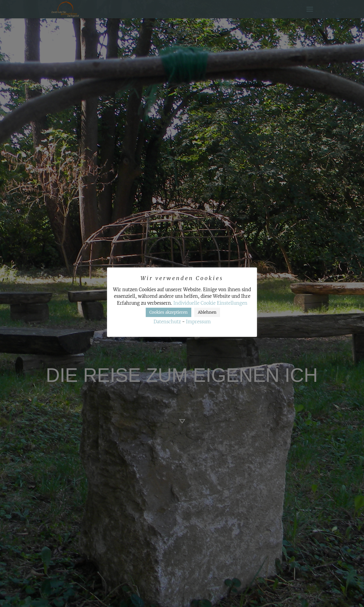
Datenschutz (167, 322)
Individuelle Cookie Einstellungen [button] (210, 303)
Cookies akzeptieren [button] (169, 312)
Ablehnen (207, 312)
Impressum (198, 322)
